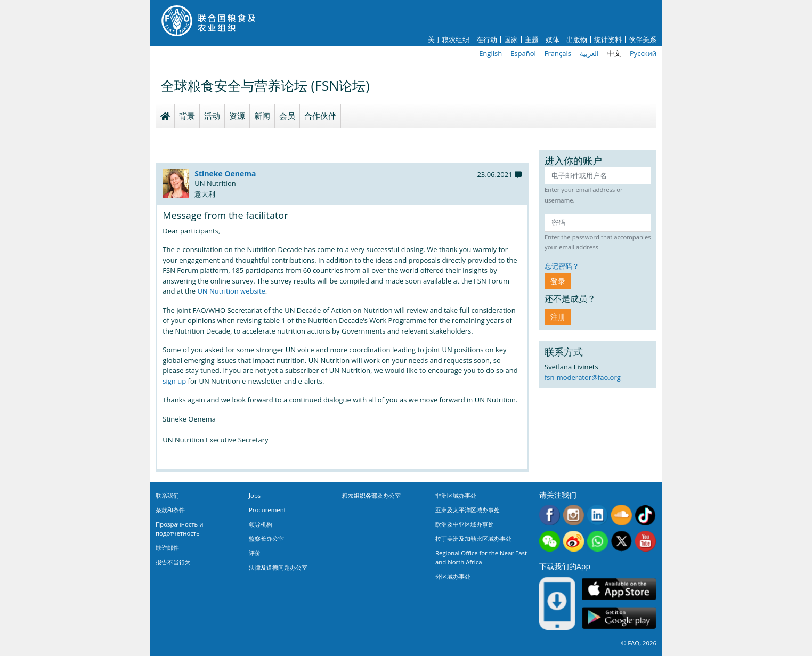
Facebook (550, 515)
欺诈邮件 (167, 548)
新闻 (262, 116)
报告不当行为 (173, 562)
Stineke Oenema (225, 173)
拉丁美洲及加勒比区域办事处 (473, 538)
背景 (187, 116)
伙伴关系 (643, 40)
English (490, 53)
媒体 (553, 40)
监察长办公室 (266, 538)
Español (523, 53)
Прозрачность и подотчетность (179, 529)
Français (558, 53)
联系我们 (167, 495)
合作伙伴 (320, 116)
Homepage (165, 116)
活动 (212, 116)
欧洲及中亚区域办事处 (465, 524)
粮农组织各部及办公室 (371, 495)
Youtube (645, 541)
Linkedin (598, 515)
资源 (237, 116)
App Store (619, 589)
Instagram (574, 515)
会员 (287, 116)
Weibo (574, 541)
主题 (532, 40)
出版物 (577, 40)
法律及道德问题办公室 (278, 567)
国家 (511, 40)
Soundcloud (622, 515)
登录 (558, 281)
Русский (643, 53)
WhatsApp (598, 541)
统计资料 (608, 40)
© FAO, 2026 (639, 643)
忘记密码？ (562, 266)
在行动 (487, 40)
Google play (619, 618)
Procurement (267, 510)
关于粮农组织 (449, 40)
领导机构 (261, 524)
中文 (614, 53)
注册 (558, 317)
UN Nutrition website (231, 291)
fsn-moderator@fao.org (583, 377)
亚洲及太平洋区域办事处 (468, 510)
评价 (255, 553)
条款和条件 (170, 510)
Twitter (622, 541)
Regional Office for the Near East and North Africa (481, 557)
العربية (589, 53)
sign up (174, 381)
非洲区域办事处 (456, 495)
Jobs (255, 495)
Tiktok (645, 515)
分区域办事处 (453, 576)
